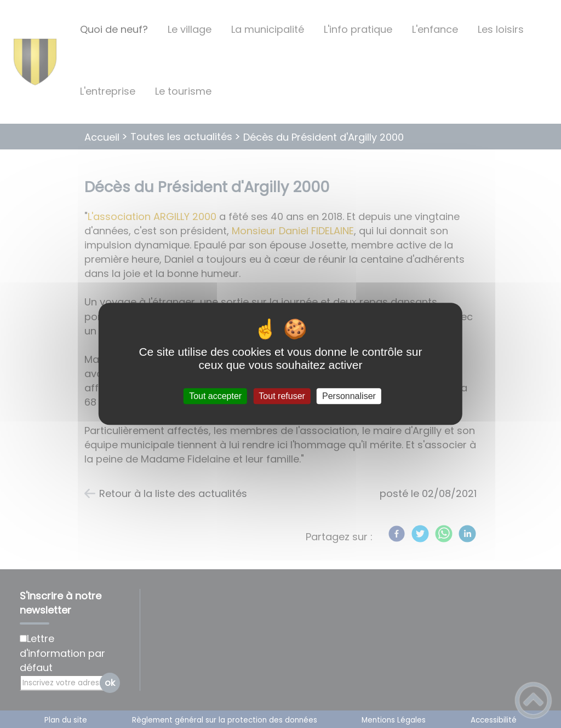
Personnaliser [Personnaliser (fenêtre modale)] (349, 396)
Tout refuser (282, 396)
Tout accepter (215, 396)
